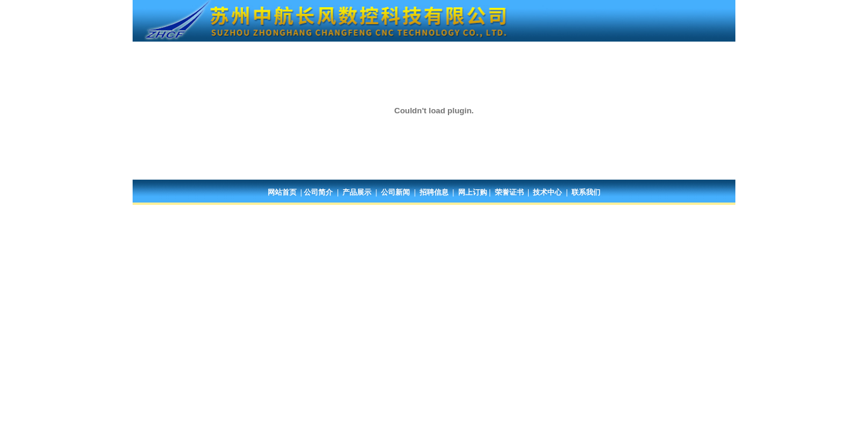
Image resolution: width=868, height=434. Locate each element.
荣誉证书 (509, 192)
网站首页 (282, 192)
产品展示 (357, 192)
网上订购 (473, 192)
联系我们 (586, 192)
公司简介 (318, 192)
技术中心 (547, 192)
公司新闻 (395, 192)
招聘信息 (434, 192)
